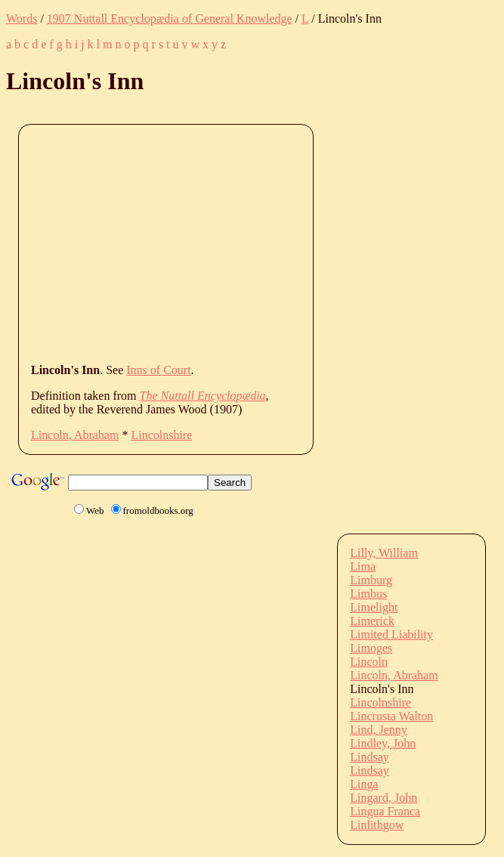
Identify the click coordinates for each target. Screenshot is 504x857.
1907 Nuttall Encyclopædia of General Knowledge (170, 19)
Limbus (368, 594)
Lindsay (369, 757)
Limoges (371, 648)
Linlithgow (377, 825)
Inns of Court (158, 370)
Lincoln (369, 662)
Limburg (371, 580)
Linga (364, 784)
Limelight (374, 607)
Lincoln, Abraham (75, 435)
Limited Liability (391, 634)
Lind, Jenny (379, 730)
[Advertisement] (267, 243)
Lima (363, 566)
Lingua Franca (385, 811)
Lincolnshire (161, 435)
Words (22, 19)
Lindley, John (383, 743)
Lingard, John (383, 798)
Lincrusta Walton (391, 716)
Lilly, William (384, 553)
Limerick (372, 621)
